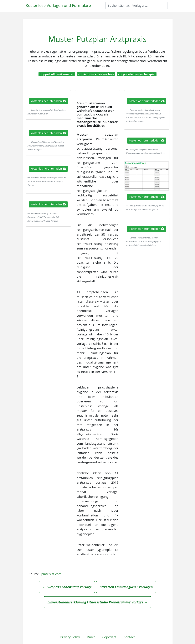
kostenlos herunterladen (48, 101)
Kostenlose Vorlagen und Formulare (58, 5)
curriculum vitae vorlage (96, 74)
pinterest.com (51, 574)
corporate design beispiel (137, 74)
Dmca (91, 637)
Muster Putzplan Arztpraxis (97, 39)
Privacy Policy (70, 637)
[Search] (137, 5)
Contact (129, 637)
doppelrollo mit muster (57, 74)
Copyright (109, 637)
